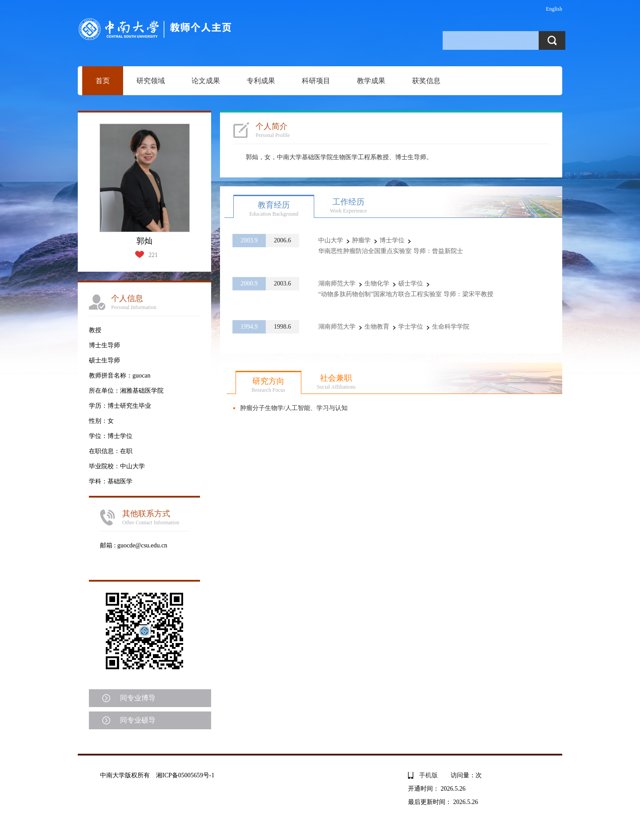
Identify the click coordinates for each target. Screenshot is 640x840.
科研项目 (316, 81)
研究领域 (151, 81)
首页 (103, 81)
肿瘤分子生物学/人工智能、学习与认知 (294, 408)
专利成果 (261, 81)
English (554, 9)
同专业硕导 (138, 720)
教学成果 (371, 81)
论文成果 (206, 81)
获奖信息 (426, 81)
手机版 (428, 775)
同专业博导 (138, 698)
